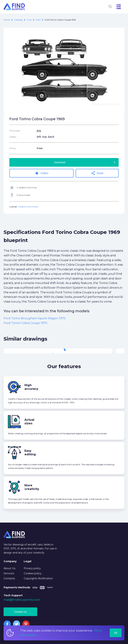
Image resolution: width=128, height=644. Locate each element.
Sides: (13, 137)
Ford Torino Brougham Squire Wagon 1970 (35, 318)
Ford (38, 20)
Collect (41, 173)
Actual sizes (29, 422)
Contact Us (20, 612)
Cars (29, 20)
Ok (116, 633)
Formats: (15, 131)
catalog (18, 20)
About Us (9, 568)
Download (86, 162)
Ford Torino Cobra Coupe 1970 (25, 323)
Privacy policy (32, 568)
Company (10, 561)
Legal (28, 561)
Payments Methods (17, 587)
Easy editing (30, 453)
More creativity (32, 487)
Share (97, 173)
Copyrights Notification (38, 578)
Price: (13, 148)
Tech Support (13, 595)
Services (9, 573)
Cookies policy (33, 573)
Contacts (9, 578)
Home (7, 20)
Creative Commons (28, 207)
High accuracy (31, 387)
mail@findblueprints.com (22, 600)
